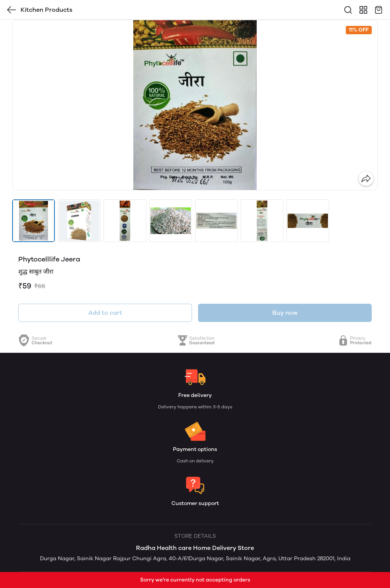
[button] (34, 221)
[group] (195, 105)
